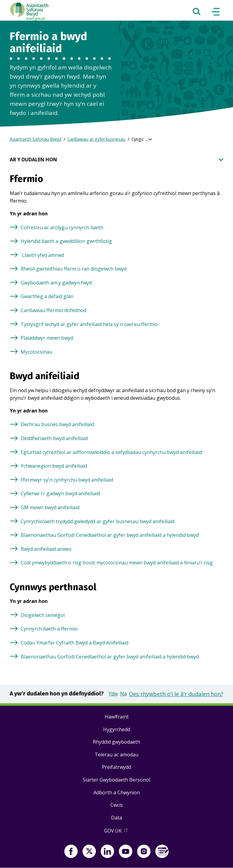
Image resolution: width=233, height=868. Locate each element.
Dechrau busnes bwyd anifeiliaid (57, 424)
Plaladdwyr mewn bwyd (47, 338)
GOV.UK (116, 832)
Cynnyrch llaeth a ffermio (49, 629)
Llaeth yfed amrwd (42, 255)
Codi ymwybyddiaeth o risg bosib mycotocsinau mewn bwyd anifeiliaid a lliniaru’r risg (117, 563)
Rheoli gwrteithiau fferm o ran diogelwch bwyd (74, 269)
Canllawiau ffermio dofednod (53, 310)
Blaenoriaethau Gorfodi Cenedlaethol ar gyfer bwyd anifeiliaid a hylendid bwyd (110, 535)
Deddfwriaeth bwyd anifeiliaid (54, 438)
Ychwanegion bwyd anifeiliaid (54, 466)
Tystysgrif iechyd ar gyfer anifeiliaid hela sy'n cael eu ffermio (89, 324)
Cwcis (117, 805)
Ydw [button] (113, 694)
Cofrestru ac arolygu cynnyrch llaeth (62, 227)
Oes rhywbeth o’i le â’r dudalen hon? (176, 694)
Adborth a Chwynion (117, 792)
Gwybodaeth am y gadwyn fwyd (56, 283)
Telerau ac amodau (116, 755)
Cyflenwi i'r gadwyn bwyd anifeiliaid (60, 493)
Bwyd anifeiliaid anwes (46, 549)
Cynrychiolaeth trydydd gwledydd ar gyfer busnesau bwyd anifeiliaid (98, 521)
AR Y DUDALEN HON (116, 160)
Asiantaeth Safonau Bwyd (35, 139)
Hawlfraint (117, 717)
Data (116, 818)
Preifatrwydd (116, 767)
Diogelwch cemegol (43, 615)
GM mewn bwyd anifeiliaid (50, 507)
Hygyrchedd (117, 729)
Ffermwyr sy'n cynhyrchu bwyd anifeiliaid (67, 480)
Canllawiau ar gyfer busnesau (96, 139)
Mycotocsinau (36, 352)
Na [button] (123, 694)
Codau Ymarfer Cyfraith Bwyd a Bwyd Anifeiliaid (74, 643)
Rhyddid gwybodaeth (116, 742)
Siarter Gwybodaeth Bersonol (116, 780)
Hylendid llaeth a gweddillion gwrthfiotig (66, 241)
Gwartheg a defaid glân (47, 296)
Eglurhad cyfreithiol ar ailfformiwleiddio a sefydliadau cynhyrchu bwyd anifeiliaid (111, 452)
